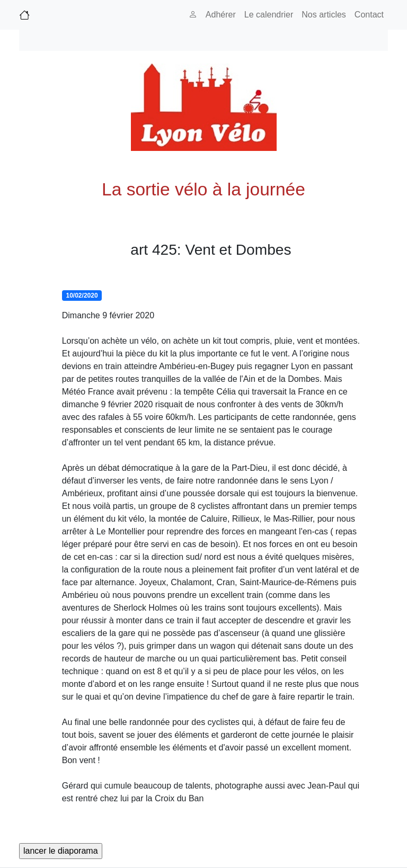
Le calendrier (269, 15)
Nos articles (324, 15)
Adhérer (221, 15)
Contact (369, 15)
